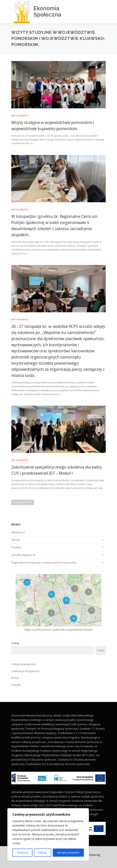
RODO (15, 678)
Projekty (16, 547)
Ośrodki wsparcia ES (23, 555)
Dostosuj (22, 853)
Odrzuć (43, 853)
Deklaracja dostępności (25, 671)
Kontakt (16, 685)
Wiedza (16, 540)
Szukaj (15, 643)
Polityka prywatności (24, 664)
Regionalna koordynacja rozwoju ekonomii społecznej (44, 562)
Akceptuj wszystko (68, 853)
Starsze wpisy (23, 502)
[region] (48, 834)
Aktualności (20, 116)
